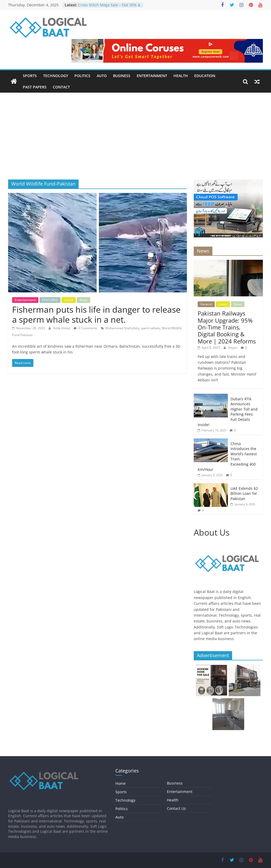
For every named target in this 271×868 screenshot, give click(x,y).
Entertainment (152, 76)
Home (121, 783)
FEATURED (50, 300)
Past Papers (35, 87)
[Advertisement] (135, 140)
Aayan (233, 348)
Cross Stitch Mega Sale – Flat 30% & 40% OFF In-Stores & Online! (109, 8)
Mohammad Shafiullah (122, 328)
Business (122, 76)
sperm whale (150, 328)
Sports (30, 76)
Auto (102, 76)
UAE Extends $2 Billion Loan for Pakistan (244, 493)
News (83, 300)
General (206, 304)
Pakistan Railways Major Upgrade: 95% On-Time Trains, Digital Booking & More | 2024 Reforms (227, 327)
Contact (61, 87)
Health (181, 76)
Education (205, 76)
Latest (69, 300)
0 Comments (85, 328)
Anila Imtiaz (62, 328)
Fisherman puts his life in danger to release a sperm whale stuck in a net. (96, 314)
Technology (56, 76)
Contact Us (176, 808)
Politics (82, 76)
